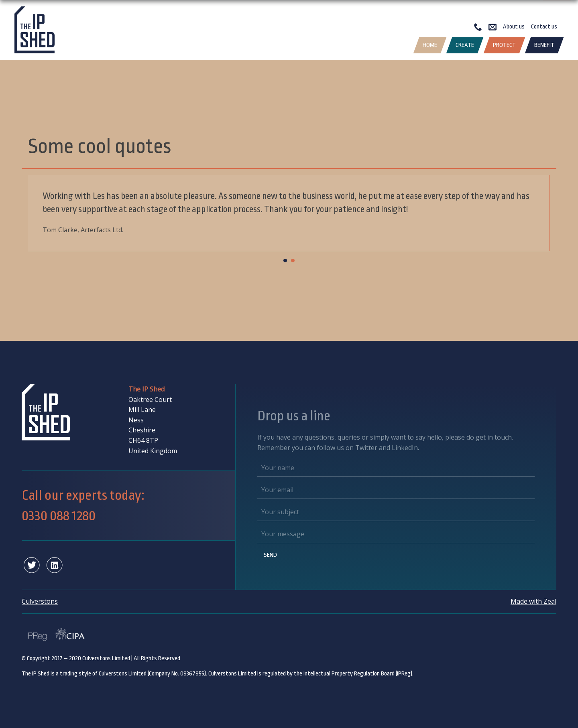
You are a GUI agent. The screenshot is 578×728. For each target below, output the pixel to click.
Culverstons (40, 601)
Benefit (544, 45)
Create (465, 45)
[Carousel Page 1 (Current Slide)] (285, 261)
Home (430, 45)
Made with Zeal (533, 601)
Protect (504, 45)
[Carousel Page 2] (293, 261)
